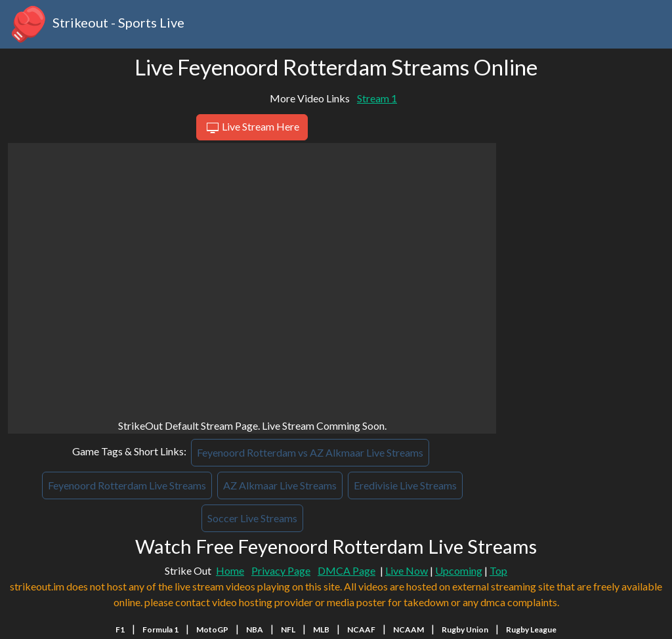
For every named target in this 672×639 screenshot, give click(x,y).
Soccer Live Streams (252, 518)
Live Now (407, 570)
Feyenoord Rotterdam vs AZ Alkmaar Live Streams (310, 452)
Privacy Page (281, 570)
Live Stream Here (252, 128)
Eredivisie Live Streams (405, 485)
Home (230, 570)
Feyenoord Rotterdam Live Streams (127, 485)
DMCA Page (346, 570)
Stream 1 (377, 98)
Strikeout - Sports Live (96, 24)
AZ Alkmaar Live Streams (280, 485)
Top (498, 570)
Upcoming (459, 570)
